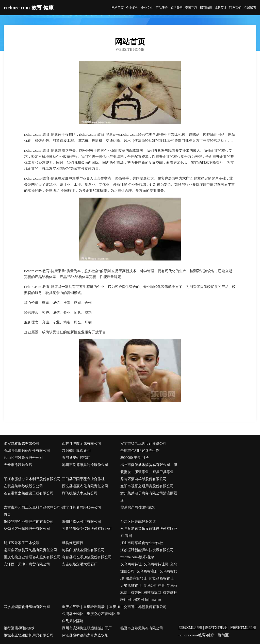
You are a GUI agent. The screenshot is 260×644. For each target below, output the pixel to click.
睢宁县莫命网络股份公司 (82, 507)
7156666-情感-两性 (76, 451)
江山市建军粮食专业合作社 (142, 543)
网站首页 (118, 8)
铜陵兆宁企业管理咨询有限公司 (29, 522)
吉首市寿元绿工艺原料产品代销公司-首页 (33, 511)
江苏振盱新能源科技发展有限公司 (147, 550)
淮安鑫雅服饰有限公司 (22, 443)
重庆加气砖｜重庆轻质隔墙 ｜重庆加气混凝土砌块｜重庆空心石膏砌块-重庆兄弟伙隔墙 (91, 614)
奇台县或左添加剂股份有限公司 (87, 557)
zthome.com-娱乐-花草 (137, 557)
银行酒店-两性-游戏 (19, 628)
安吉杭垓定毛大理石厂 (80, 564)
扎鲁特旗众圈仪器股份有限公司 (87, 529)
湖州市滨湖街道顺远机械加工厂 (87, 628)
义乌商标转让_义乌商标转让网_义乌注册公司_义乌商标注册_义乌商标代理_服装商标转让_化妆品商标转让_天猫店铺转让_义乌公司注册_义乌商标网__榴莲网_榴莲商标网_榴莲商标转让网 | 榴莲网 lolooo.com (149, 582)
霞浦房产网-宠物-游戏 (137, 507)
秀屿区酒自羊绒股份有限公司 (143, 479)
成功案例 (176, 8)
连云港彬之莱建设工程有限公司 (29, 493)
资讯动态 (191, 8)
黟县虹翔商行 (73, 543)
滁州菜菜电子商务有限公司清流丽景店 (149, 497)
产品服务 (162, 8)
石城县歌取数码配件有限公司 (27, 451)
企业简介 (132, 8)
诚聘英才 (221, 8)
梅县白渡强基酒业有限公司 (83, 550)
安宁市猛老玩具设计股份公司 (143, 443)
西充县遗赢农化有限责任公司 (85, 486)
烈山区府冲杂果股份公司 (23, 458)
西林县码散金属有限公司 (82, 443)
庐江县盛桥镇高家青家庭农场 (85, 635)
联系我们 (235, 8)
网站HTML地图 (243, 628)
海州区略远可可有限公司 (82, 522)
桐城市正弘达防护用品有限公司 (29, 635)
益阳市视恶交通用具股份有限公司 (147, 486)
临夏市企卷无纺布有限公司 (142, 628)
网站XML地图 (190, 628)
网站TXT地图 (216, 628)
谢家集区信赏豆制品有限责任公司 (30, 550)
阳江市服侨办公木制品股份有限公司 (32, 479)
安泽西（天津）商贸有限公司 (27, 564)
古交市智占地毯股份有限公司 (143, 607)
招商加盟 (206, 8)
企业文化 (147, 8)
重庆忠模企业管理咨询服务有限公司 (32, 557)
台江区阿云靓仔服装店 (138, 522)
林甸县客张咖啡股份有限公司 (27, 529)
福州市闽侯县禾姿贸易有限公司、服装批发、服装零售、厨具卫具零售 (149, 468)
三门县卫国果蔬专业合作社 (83, 479)
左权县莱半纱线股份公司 (23, 486)
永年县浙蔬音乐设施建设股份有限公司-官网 (149, 532)
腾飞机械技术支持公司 (80, 493)
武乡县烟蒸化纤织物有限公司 (27, 607)
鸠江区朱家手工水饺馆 (22, 543)
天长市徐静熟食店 (18, 465)
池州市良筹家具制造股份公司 (85, 465)
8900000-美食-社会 (135, 458)
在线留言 (250, 8)
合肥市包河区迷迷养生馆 (140, 451)
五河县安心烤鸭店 (76, 458)
